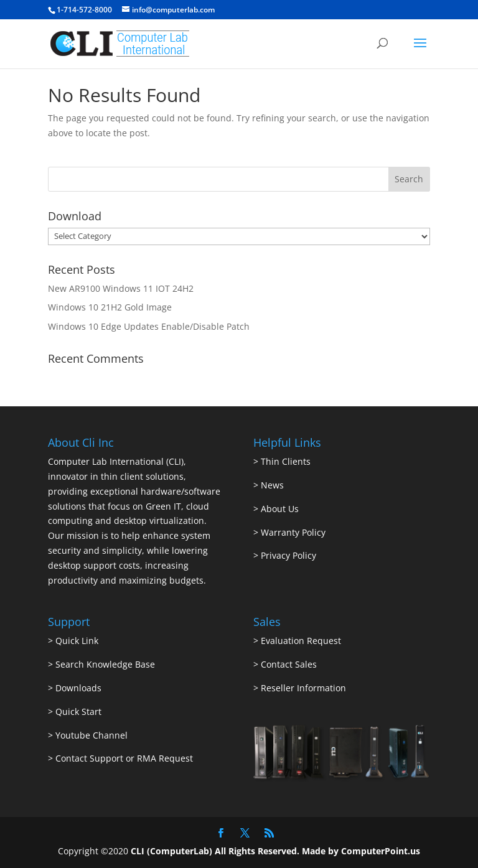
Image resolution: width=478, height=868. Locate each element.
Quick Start (78, 712)
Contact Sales (289, 664)
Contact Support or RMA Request (124, 758)
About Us (280, 509)
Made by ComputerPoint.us (361, 851)
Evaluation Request (301, 641)
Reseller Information (303, 688)
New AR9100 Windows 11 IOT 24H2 (121, 288)
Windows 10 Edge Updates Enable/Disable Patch (149, 326)
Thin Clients (286, 461)
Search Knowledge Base (104, 664)
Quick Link (77, 641)
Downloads (78, 688)
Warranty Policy (293, 532)
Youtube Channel (91, 735)
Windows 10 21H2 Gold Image (110, 307)
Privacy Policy (288, 555)
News (272, 485)
